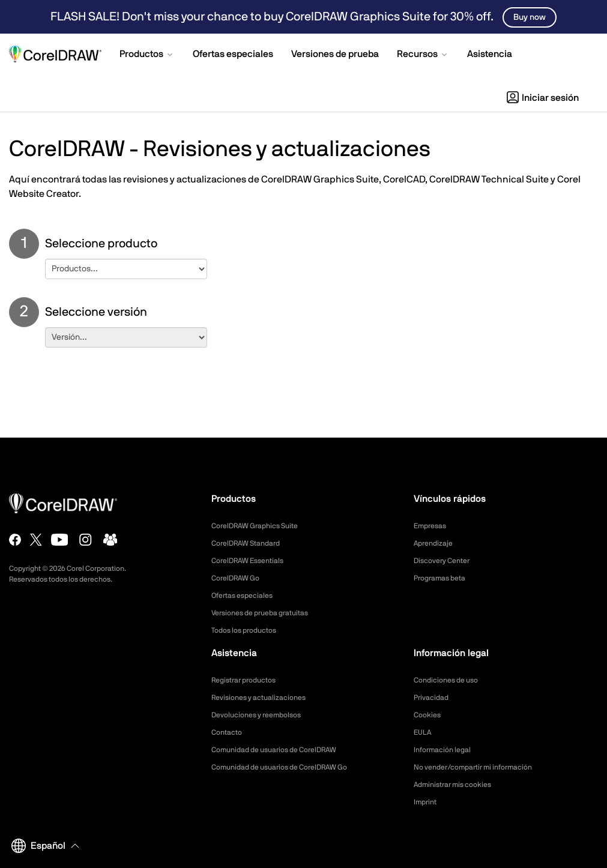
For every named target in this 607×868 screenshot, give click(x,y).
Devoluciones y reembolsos (263, 715)
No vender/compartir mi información (483, 767)
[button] (147, 55)
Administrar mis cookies (459, 785)
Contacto (229, 732)
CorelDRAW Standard (252, 543)
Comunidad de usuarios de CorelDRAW (284, 750)
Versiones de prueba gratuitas (268, 613)
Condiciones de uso (451, 680)
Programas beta (444, 578)
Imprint (427, 802)
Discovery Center (446, 561)
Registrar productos (249, 680)
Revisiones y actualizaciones (266, 698)
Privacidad (433, 698)
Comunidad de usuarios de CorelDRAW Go (291, 767)
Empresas (433, 526)
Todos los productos (249, 630)
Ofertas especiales (247, 595)
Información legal (446, 750)
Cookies (429, 715)
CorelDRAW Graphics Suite (262, 526)
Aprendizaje (436, 543)
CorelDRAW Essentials (253, 561)
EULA (424, 732)
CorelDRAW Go (240, 578)
